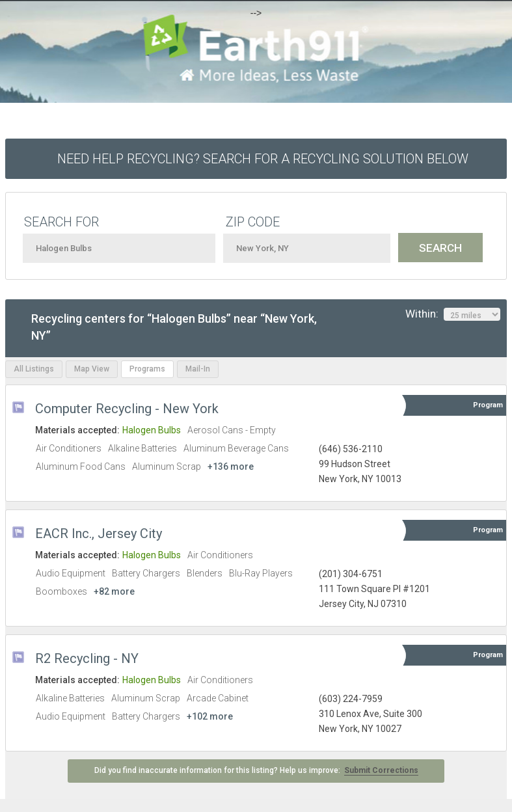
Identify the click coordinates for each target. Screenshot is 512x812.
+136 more (231, 467)
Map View (92, 369)
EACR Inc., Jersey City (99, 534)
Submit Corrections (381, 770)
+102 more (210, 716)
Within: (453, 314)
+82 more (114, 591)
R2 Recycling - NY (87, 658)
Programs (147, 369)
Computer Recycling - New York (127, 409)
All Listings (34, 369)
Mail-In (198, 369)
